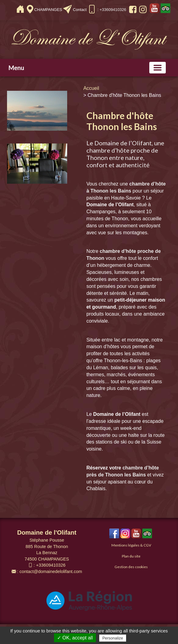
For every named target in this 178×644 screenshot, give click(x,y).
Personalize (113, 638)
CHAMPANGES (49, 10)
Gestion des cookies (131, 567)
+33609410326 (51, 565)
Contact (80, 10)
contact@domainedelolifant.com (51, 571)
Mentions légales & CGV (131, 545)
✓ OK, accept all (75, 638)
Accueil (91, 88)
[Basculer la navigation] (158, 68)
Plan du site (131, 556)
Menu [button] (16, 68)
